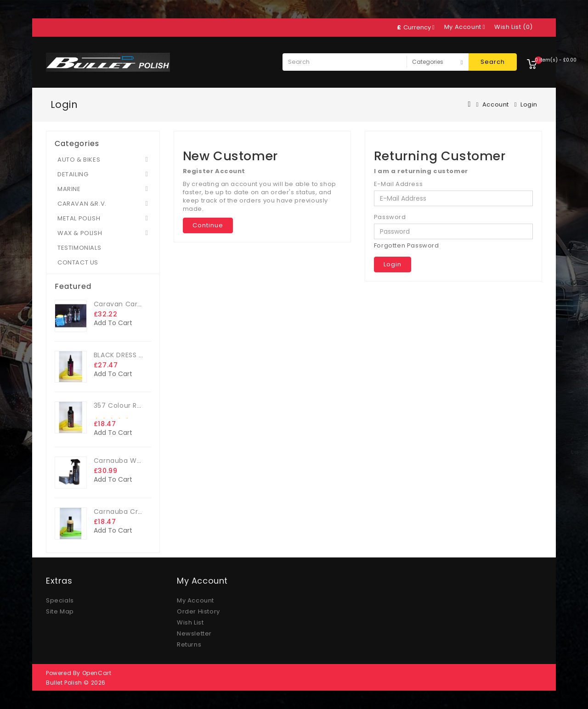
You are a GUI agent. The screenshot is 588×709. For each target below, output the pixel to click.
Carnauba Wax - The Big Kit (141, 461)
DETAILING (73, 174)
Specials (60, 600)
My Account (195, 600)
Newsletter (194, 633)
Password (390, 217)
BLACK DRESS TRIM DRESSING (141, 355)
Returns (189, 644)
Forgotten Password (407, 245)
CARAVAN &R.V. (82, 204)
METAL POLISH (79, 218)
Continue (208, 225)
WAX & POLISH (80, 233)
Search (493, 62)
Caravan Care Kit (123, 304)
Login (529, 104)
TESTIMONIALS (79, 248)
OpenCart (97, 673)
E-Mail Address (398, 184)
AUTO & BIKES (79, 160)
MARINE (69, 189)
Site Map (60, 611)
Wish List (190, 622)
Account (496, 104)
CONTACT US (78, 262)
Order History (198, 611)
